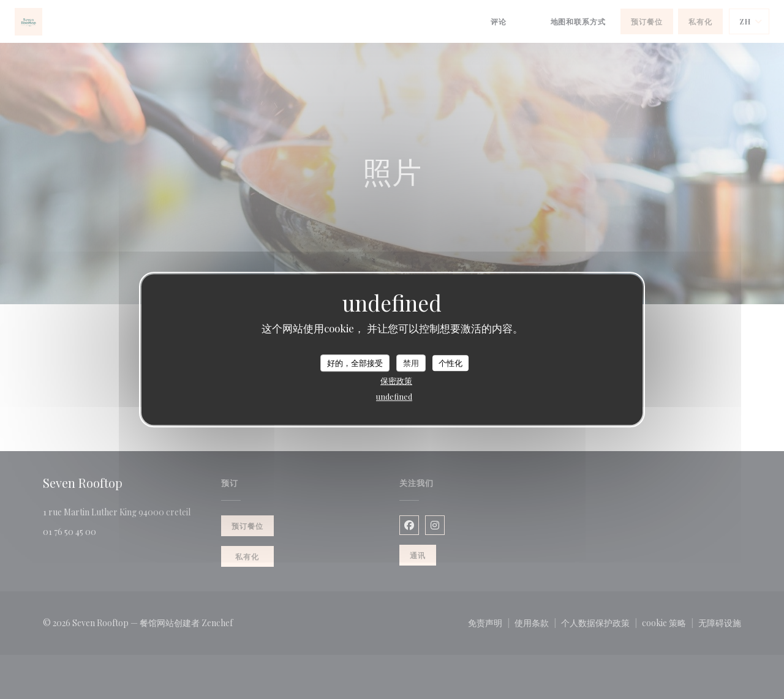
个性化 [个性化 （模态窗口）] (450, 363)
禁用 (411, 363)
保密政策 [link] (396, 380)
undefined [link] (394, 396)
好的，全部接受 (355, 363)
